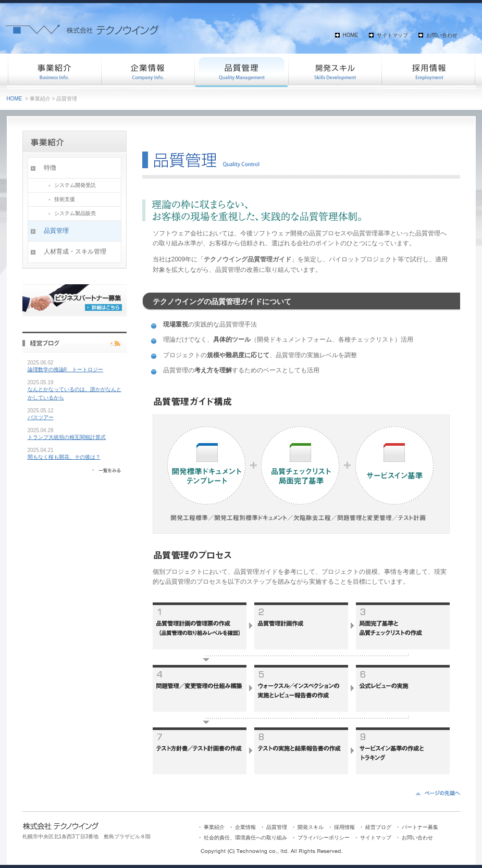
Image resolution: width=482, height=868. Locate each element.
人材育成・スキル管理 (75, 251)
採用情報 (429, 70)
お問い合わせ (442, 35)
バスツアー (41, 417)
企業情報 (147, 70)
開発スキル (335, 70)
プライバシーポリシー (324, 838)
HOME (351, 35)
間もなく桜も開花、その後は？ (64, 457)
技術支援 (65, 199)
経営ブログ (378, 827)
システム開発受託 (75, 185)
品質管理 (241, 70)
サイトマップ (392, 35)
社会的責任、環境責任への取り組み (245, 838)
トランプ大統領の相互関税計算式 (67, 437)
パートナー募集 (420, 827)
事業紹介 (54, 70)
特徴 (50, 168)
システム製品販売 (75, 213)
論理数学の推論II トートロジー (66, 369)
